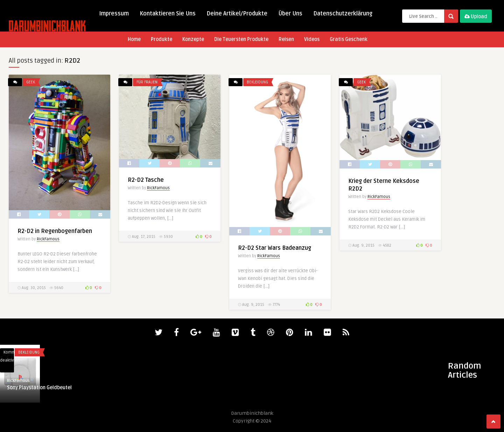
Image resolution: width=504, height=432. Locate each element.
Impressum (114, 14)
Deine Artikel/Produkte (237, 14)
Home (134, 39)
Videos (312, 39)
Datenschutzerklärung (343, 14)
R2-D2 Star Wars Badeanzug (275, 248)
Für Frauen (147, 82)
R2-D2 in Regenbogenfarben (55, 231)
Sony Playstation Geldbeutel (39, 388)
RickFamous (48, 239)
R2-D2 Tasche (146, 180)
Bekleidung (257, 82)
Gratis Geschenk (349, 39)
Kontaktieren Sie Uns (168, 14)
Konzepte (193, 39)
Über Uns (290, 14)
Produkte (162, 39)
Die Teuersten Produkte (241, 39)
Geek (31, 82)
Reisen (286, 39)
